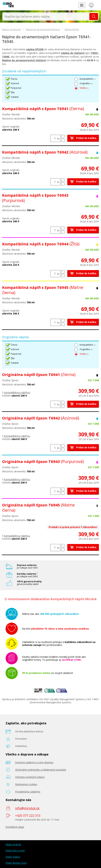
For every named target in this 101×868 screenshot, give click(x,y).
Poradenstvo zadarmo (28, 792)
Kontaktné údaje (15, 827)
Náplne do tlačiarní (11, 29)
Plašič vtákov (13, 857)
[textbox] (46, 17)
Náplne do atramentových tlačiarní (43, 29)
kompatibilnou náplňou (17, 392)
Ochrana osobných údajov (30, 777)
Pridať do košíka (83, 138)
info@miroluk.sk (27, 808)
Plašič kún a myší (15, 851)
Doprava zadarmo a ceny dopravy (34, 762)
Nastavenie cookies (26, 784)
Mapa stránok (13, 844)
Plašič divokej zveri (16, 863)
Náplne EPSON (72, 29)
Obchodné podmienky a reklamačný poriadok (41, 770)
